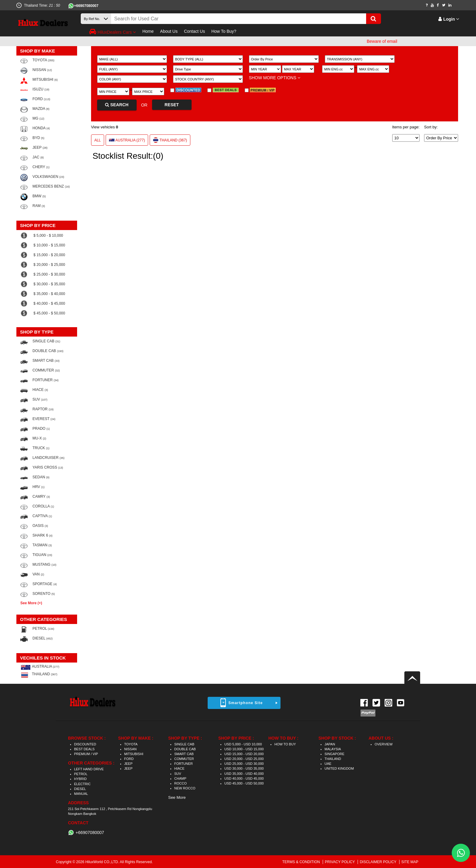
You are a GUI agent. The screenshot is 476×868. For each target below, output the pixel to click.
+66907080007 (86, 6)
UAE (328, 764)
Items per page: (406, 127)
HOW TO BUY (285, 744)
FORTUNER (184, 764)
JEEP (128, 764)
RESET (172, 105)
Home (148, 31)
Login (449, 19)
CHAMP (180, 778)
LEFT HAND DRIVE (89, 769)
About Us (169, 31)
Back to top (412, 678)
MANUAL (81, 794)
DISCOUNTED (85, 744)
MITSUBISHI (134, 754)
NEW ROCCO (185, 788)
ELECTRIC (82, 784)
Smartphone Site (245, 703)
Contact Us (194, 31)
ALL (98, 140)
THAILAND (333, 759)
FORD (129, 759)
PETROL (81, 774)
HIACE (179, 768)
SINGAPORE (334, 754)
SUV (178, 774)
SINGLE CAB (184, 744)
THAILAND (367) (170, 140)
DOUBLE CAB (185, 749)
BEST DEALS (84, 749)
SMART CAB (184, 754)
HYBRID (80, 779)
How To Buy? (224, 31)
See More (177, 797)
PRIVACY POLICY (340, 862)
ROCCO (180, 783)
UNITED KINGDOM (339, 768)
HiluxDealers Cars (113, 32)
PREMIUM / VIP (86, 754)
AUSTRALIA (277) (127, 140)
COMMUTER (184, 759)
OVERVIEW (384, 744)
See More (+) (31, 603)
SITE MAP (410, 862)
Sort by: (431, 127)
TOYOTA (131, 744)
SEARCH (117, 105)
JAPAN (330, 744)
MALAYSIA (333, 749)
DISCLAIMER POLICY (379, 862)
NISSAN (130, 749)
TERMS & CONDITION (302, 862)
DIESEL (80, 789)
